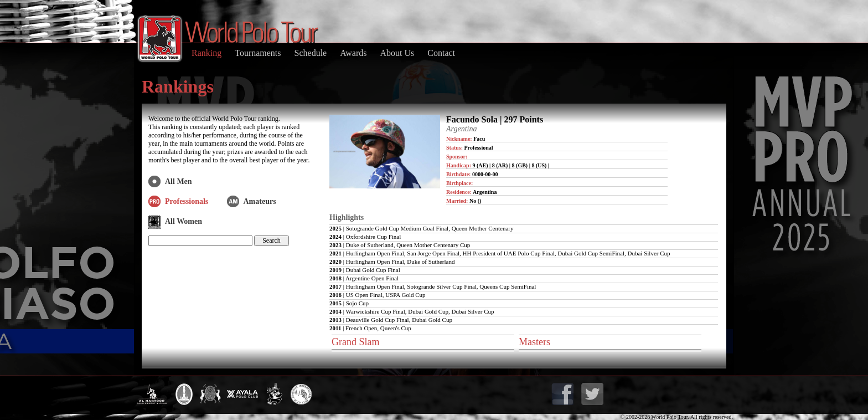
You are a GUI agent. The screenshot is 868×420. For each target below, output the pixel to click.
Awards (353, 53)
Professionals (187, 201)
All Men (179, 181)
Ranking (206, 53)
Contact (441, 53)
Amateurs (260, 201)
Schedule (311, 53)
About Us (397, 53)
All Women (184, 221)
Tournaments (258, 53)
